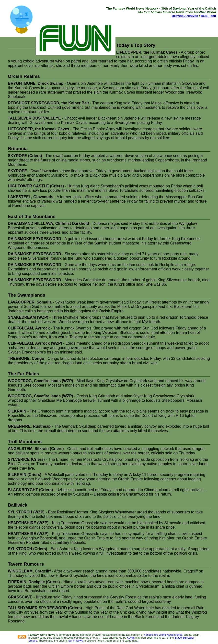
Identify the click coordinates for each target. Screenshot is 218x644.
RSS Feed (208, 16)
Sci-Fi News (76, 641)
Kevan (131, 638)
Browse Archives (185, 16)
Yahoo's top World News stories (163, 635)
